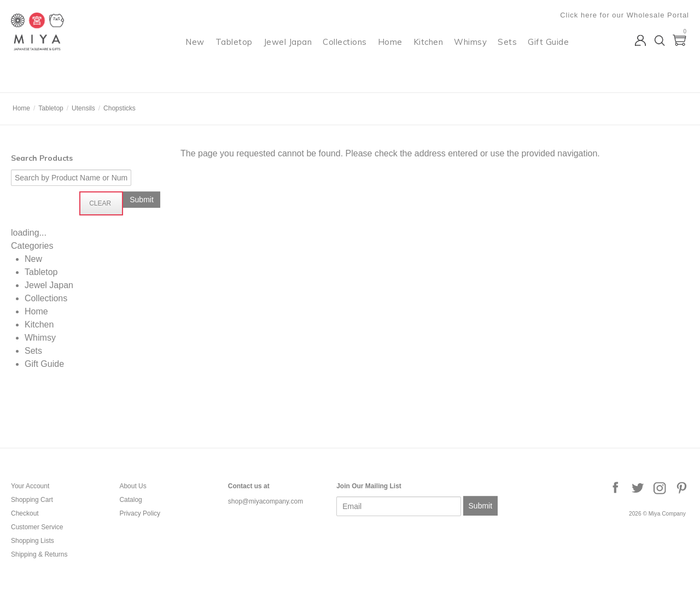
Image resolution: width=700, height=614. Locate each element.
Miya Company (55, 79)
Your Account (30, 486)
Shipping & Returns (39, 554)
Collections (345, 52)
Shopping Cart (32, 500)
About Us (133, 486)
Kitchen (428, 52)
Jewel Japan (288, 52)
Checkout (25, 513)
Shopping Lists (33, 541)
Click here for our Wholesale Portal (625, 15)
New (195, 52)
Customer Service (37, 527)
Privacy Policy (140, 513)
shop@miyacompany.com (266, 501)
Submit (481, 506)
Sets (507, 52)
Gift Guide (548, 52)
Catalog (130, 500)
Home (390, 52)
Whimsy (470, 52)
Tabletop (234, 52)
